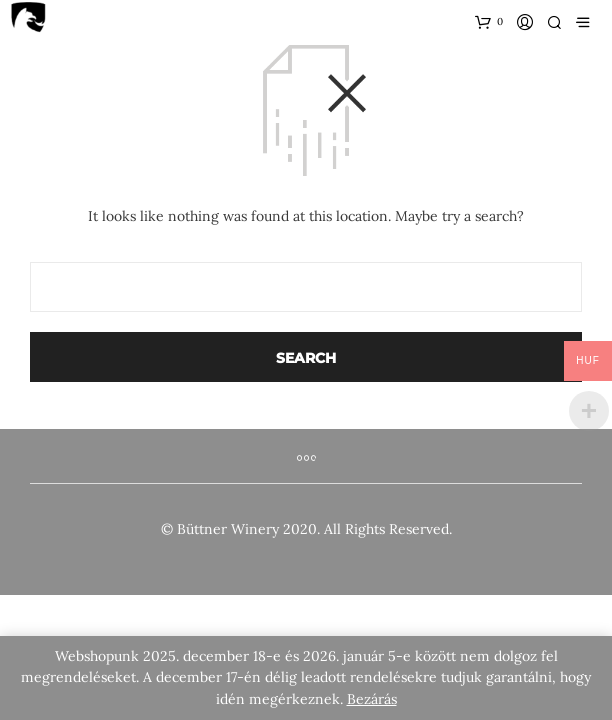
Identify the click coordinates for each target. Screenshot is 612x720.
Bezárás (372, 699)
